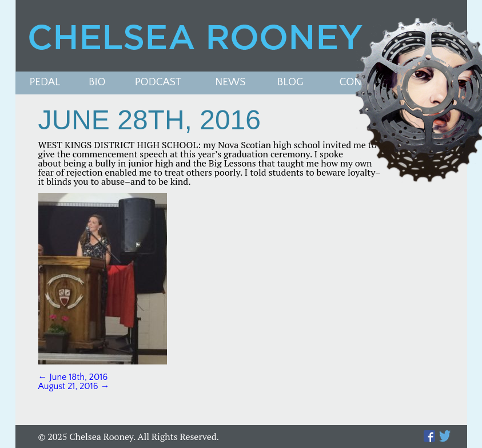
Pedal (45, 83)
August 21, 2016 (74, 386)
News (230, 83)
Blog (290, 83)
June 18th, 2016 (73, 377)
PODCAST (158, 83)
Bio (97, 83)
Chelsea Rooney (241, 36)
